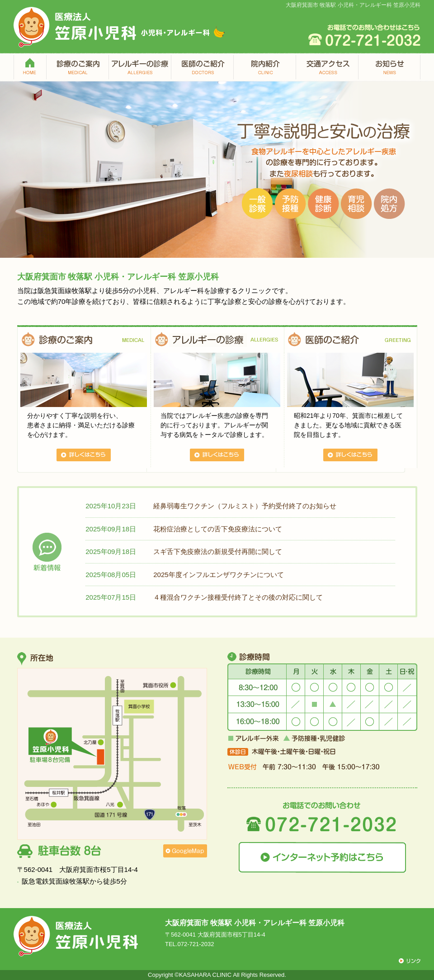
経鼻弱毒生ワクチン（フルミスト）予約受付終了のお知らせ (245, 506)
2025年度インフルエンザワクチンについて (219, 575)
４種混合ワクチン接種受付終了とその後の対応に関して (238, 597)
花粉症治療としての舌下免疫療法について (218, 529)
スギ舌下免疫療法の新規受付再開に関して (218, 552)
